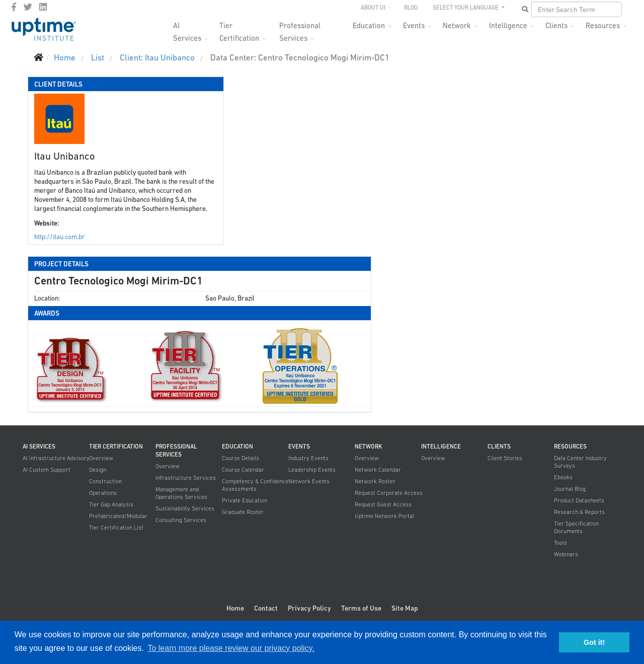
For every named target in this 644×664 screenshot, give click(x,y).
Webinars (566, 554)
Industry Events (308, 458)
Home (235, 608)
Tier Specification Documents (576, 527)
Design (98, 470)
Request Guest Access (383, 504)
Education (369, 25)
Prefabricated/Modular (118, 516)
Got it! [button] (594, 642)
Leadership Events (312, 470)
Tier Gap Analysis (111, 504)
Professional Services (300, 28)
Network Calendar (378, 470)
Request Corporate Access (389, 493)
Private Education (245, 500)
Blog (411, 8)
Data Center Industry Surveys (580, 462)
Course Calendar (243, 470)
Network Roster (375, 481)
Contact (266, 608)
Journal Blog (570, 489)
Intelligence (508, 25)
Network (457, 25)
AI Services (187, 28)
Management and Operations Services (181, 493)
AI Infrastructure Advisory (56, 458)
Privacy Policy (309, 608)
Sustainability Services (185, 508)
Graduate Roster (243, 512)
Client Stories (505, 458)
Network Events (309, 481)
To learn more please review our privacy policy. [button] (231, 648)
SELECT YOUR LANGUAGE (466, 8)
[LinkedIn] (43, 7)
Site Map (405, 608)
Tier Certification (239, 28)
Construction (105, 481)
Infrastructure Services (186, 478)
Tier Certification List (116, 528)
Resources (603, 25)
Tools (560, 543)
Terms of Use (361, 608)
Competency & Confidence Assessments (255, 485)
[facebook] (14, 7)
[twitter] (28, 7)
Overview (101, 458)
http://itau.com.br (60, 237)
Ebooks (563, 477)
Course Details (240, 458)
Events (414, 25)
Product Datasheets (579, 500)
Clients (556, 25)
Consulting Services (181, 520)
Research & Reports (579, 512)
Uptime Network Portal (384, 516)
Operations (103, 493)
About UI (373, 8)
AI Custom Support (47, 470)
